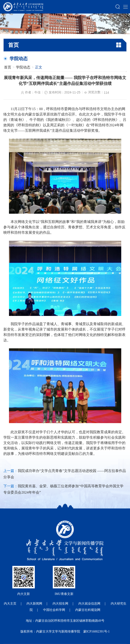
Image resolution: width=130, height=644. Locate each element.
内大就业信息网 (89, 604)
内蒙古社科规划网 (88, 610)
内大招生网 (60, 604)
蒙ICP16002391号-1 (96, 632)
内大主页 (10, 604)
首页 (8, 67)
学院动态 (23, 67)
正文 (39, 67)
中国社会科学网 (54, 610)
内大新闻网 (34, 604)
